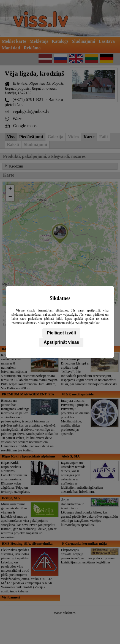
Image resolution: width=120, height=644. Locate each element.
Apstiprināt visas (62, 342)
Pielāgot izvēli (61, 333)
